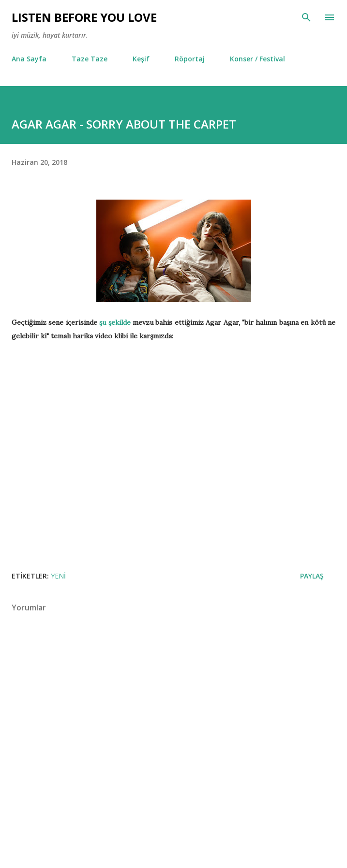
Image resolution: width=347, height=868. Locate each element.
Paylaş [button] (312, 576)
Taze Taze (90, 59)
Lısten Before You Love (84, 17)
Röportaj (190, 59)
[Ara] (306, 17)
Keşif (141, 59)
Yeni (58, 576)
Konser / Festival (257, 59)
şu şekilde (115, 322)
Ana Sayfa (29, 59)
